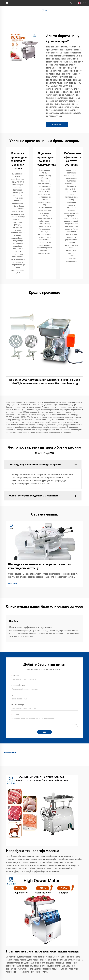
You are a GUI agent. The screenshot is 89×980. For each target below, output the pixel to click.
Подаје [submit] (45, 732)
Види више (13, 584)
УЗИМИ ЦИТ (57, 124)
